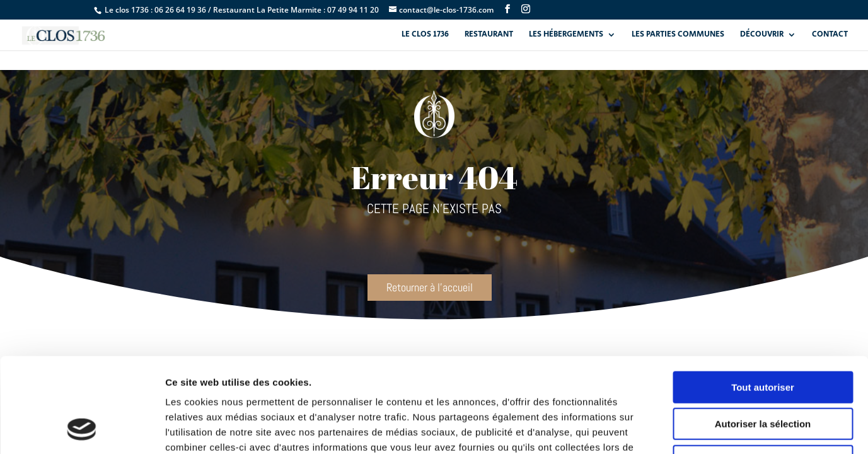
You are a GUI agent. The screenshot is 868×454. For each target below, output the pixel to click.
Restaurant (489, 35)
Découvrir (762, 35)
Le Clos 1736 (425, 35)
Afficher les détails (694, 429)
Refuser (763, 374)
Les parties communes (678, 35)
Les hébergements (566, 35)
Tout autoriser (763, 300)
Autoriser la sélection (763, 337)
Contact (830, 35)
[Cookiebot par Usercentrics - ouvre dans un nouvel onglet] (82, 429)
